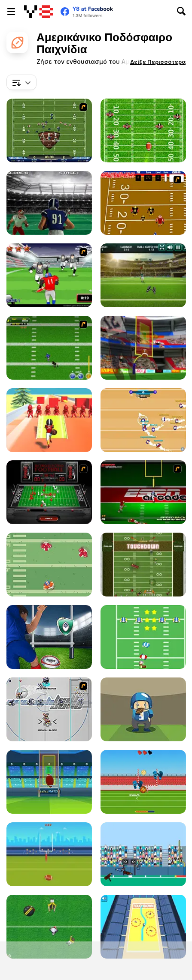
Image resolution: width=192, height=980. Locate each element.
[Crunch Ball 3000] (49, 709)
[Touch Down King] (49, 927)
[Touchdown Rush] (49, 203)
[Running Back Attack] (49, 275)
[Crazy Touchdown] (49, 420)
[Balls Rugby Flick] (143, 782)
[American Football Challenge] (143, 275)
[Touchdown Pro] (49, 565)
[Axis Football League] (49, 130)
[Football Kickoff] (49, 782)
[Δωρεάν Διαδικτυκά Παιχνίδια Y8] (38, 12)
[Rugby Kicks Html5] (49, 637)
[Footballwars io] (143, 420)
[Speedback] (143, 492)
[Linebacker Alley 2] (49, 348)
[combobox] (21, 82)
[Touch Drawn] (143, 927)
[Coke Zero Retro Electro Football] (49, 492)
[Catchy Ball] (143, 709)
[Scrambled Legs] (143, 203)
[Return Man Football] (143, 130)
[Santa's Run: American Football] (143, 637)
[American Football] (49, 854)
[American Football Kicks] (143, 348)
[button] (158, 62)
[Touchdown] (143, 854)
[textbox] (21, 82)
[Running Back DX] (143, 565)
